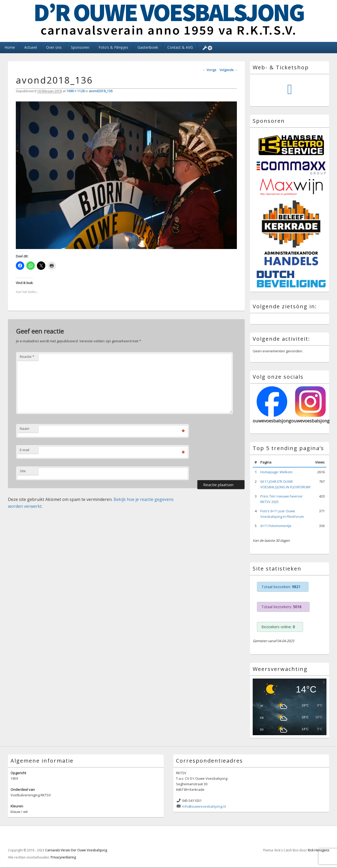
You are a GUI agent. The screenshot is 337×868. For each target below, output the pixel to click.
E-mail (25, 450)
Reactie (27, 357)
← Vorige (209, 70)
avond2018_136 (101, 91)
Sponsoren (80, 47)
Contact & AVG (180, 47)
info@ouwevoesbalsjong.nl (204, 806)
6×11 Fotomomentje (276, 526)
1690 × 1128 (75, 91)
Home (10, 47)
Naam (25, 428)
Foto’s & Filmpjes (113, 47)
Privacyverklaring (63, 857)
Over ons (54, 47)
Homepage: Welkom (276, 472)
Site (23, 471)
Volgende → (229, 70)
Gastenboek (148, 47)
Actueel (31, 47)
